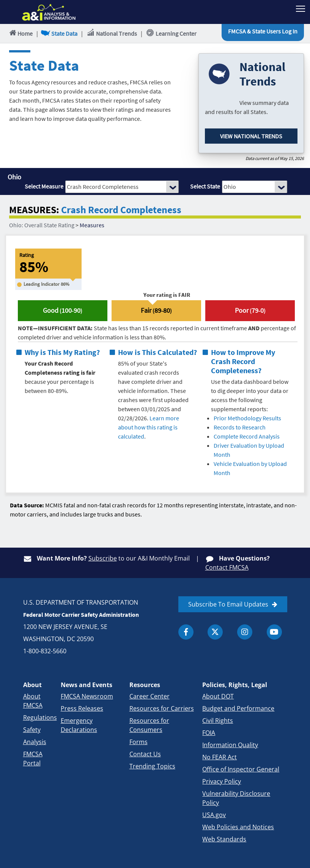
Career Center (149, 696)
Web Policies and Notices (238, 827)
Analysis (35, 742)
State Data (60, 33)
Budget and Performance (238, 708)
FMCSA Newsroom (87, 696)
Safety (32, 730)
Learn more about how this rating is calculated (149, 427)
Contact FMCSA (227, 567)
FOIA (209, 733)
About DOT (218, 696)
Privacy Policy (222, 781)
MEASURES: (34, 210)
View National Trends (251, 136)
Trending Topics (152, 766)
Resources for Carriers (162, 708)
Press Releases (82, 708)
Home (20, 33)
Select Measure (44, 186)
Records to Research (240, 427)
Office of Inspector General (241, 769)
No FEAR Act (220, 757)
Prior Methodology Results (247, 418)
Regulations (40, 718)
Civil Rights (218, 721)
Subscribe (103, 558)
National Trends (112, 33)
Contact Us (145, 754)
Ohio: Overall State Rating (42, 225)
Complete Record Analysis (247, 436)
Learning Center (171, 33)
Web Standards (224, 839)
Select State (205, 186)
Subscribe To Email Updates (228, 604)
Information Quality (230, 745)
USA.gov (214, 815)
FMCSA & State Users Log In (263, 31)
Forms (138, 742)
